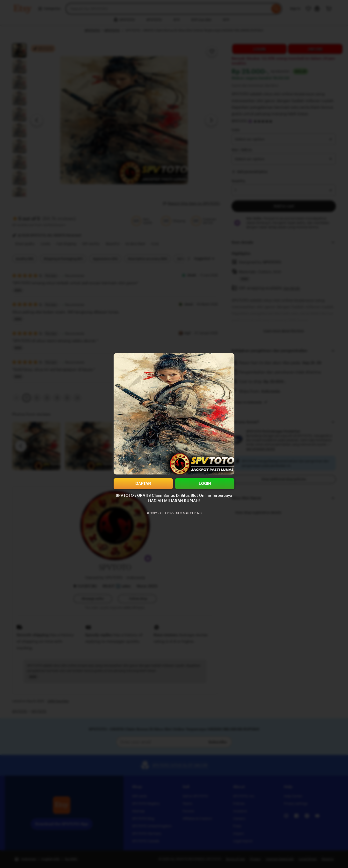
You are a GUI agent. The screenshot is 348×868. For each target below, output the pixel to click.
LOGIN (205, 484)
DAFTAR (143, 484)
